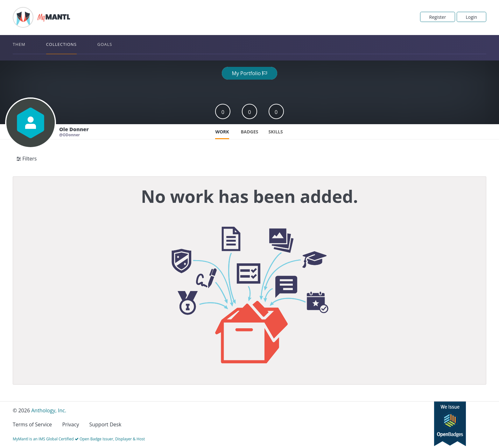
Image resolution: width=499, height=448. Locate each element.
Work (222, 132)
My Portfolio (250, 73)
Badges (249, 132)
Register (438, 17)
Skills (276, 132)
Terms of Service (32, 424)
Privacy (70, 424)
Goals (105, 44)
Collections (61, 44)
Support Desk (105, 424)
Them (19, 44)
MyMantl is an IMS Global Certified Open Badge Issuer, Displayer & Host (79, 439)
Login (471, 17)
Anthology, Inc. (49, 410)
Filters (27, 159)
